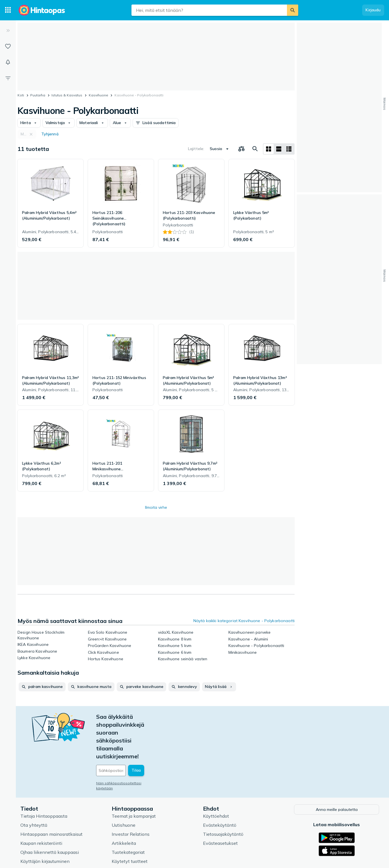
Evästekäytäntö (220, 785)
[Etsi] (293, 10)
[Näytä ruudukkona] (269, 149)
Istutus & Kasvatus (67, 95)
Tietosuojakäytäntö (223, 794)
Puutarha (38, 95)
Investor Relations (131, 794)
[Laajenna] (8, 31)
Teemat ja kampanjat (134, 776)
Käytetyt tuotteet (130, 821)
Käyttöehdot (216, 776)
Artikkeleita (124, 803)
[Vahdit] (8, 62)
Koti (21, 95)
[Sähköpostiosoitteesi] (135, 731)
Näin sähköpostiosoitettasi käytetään (127, 743)
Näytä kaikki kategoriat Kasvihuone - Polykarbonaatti (244, 621)
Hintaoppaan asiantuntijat (139, 830)
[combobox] (209, 10)
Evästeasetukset (220, 803)
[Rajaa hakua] (8, 78)
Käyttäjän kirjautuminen (45, 821)
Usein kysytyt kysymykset (48, 830)
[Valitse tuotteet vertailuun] (241, 149)
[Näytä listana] (279, 149)
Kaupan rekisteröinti (41, 803)
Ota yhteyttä (34, 785)
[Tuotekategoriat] (8, 10)
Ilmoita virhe (156, 507)
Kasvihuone (99, 95)
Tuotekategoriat (128, 812)
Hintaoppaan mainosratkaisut (51, 794)
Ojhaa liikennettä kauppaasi (50, 812)
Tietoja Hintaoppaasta (44, 776)
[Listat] (8, 46)
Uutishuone (124, 785)
